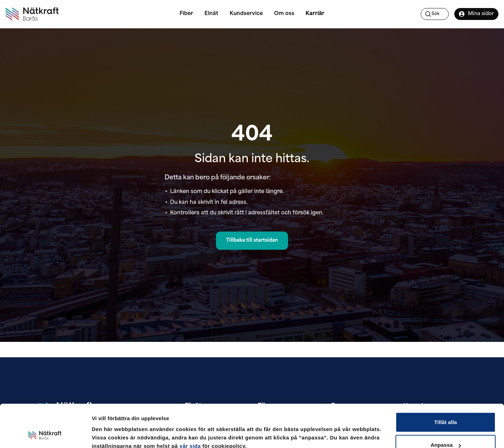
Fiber (186, 14)
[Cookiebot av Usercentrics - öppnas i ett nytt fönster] (45, 434)
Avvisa (446, 429)
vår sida (190, 407)
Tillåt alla (445, 383)
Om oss (284, 14)
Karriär (315, 14)
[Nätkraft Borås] (32, 14)
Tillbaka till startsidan (252, 240)
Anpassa (446, 406)
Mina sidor (476, 14)
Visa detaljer (107, 426)
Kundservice (246, 14)
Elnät (211, 14)
